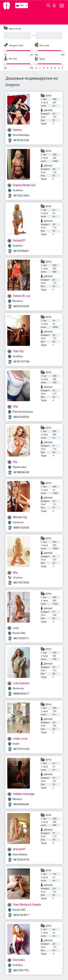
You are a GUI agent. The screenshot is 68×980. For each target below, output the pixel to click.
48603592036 (21, 417)
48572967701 (21, 970)
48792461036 (21, 140)
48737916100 (21, 749)
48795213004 (21, 196)
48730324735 (21, 860)
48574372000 (21, 583)
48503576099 (21, 306)
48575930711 (21, 638)
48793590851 (21, 251)
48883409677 (21, 694)
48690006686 (21, 804)
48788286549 (21, 472)
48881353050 (21, 528)
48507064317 (21, 915)
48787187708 (21, 362)
